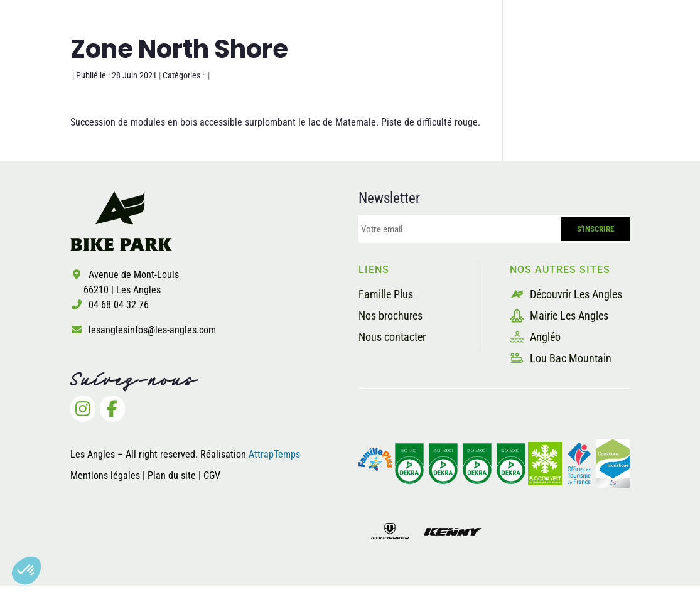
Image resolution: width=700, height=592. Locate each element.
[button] (26, 571)
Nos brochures (390, 315)
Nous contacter (392, 337)
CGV (212, 476)
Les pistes (262, 59)
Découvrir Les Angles (566, 294)
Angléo (535, 337)
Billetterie (558, 59)
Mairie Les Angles (559, 315)
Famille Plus (386, 294)
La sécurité (350, 59)
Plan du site (173, 476)
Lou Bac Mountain (561, 358)
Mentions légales (105, 476)
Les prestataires (456, 59)
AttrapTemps (274, 454)
